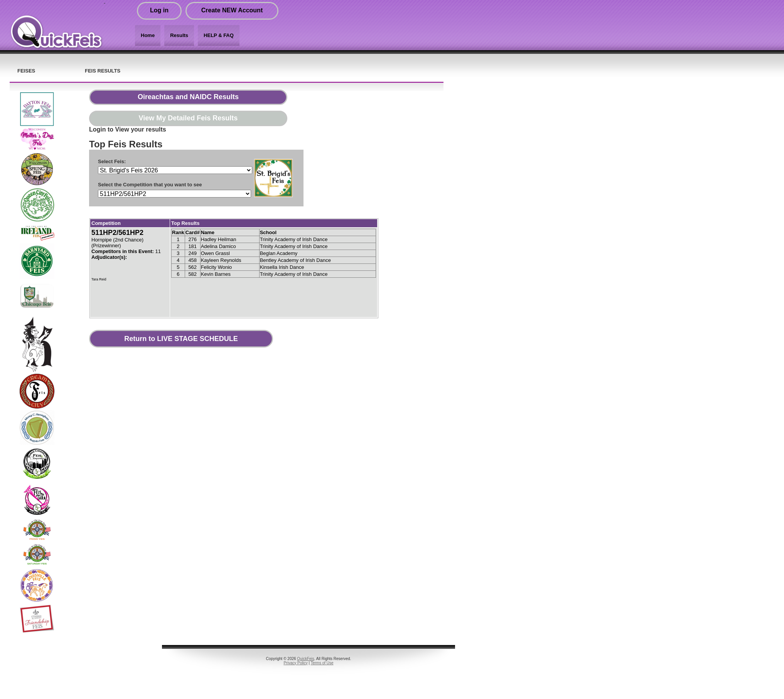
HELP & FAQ (219, 35)
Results (179, 35)
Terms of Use (322, 663)
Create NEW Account (232, 10)
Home (148, 35)
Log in (159, 10)
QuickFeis (305, 659)
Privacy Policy (295, 663)
